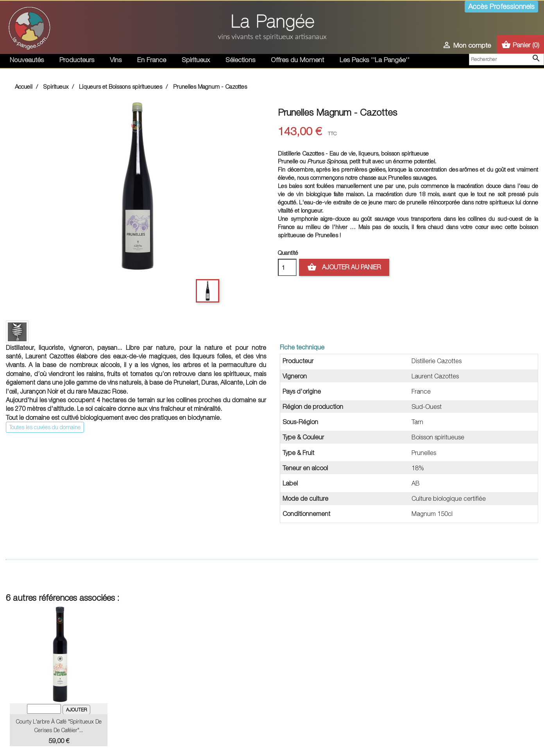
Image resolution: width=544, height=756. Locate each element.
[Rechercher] (506, 59)
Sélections (240, 60)
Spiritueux (196, 60)
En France (152, 60)
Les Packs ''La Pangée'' (375, 60)
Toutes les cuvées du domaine (45, 427)
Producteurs (77, 60)
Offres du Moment (297, 60)
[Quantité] (287, 267)
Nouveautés (27, 60)
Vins (116, 60)
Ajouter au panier (344, 267)
